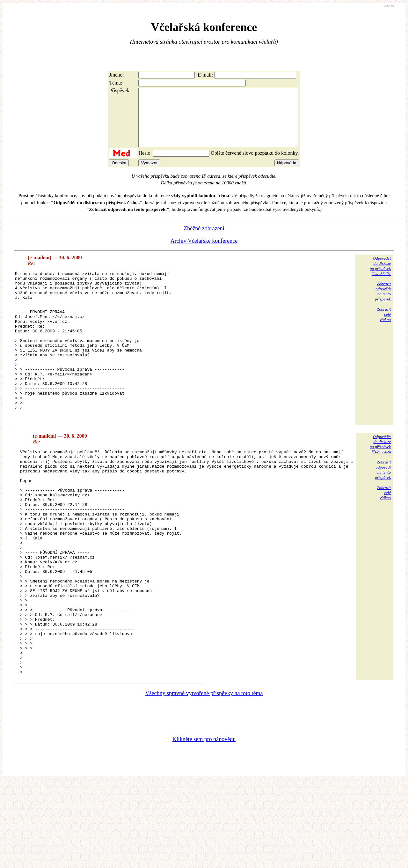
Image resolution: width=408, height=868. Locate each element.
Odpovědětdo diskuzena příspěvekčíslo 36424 (380, 485)
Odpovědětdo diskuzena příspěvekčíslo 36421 (380, 277)
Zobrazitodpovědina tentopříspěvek (383, 303)
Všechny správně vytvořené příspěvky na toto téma (204, 779)
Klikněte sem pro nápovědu (204, 825)
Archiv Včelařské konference (204, 252)
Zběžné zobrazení (204, 240)
